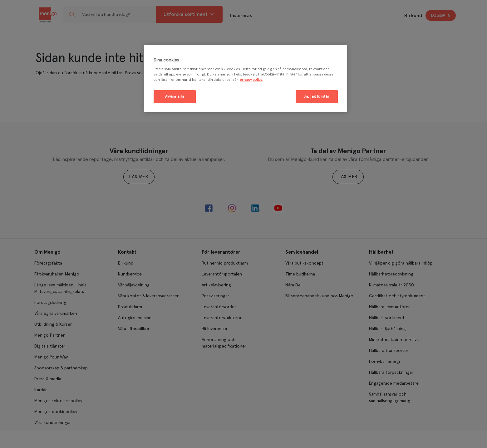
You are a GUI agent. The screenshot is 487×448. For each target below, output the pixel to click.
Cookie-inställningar (280, 74)
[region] (246, 79)
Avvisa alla (175, 97)
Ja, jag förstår (317, 97)
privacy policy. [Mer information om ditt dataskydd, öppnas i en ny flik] (251, 80)
